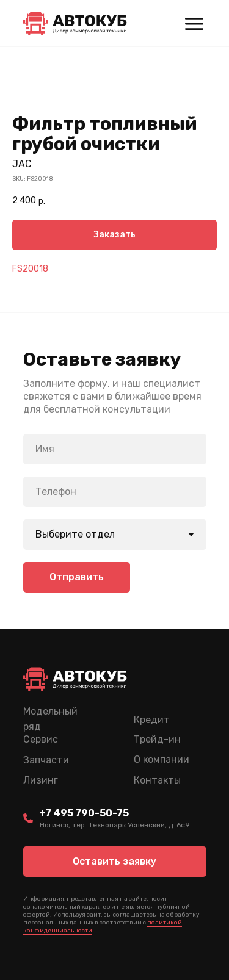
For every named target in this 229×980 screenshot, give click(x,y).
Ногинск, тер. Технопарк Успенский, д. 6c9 (115, 825)
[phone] (115, 492)
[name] (115, 449)
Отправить (77, 577)
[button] (115, 862)
